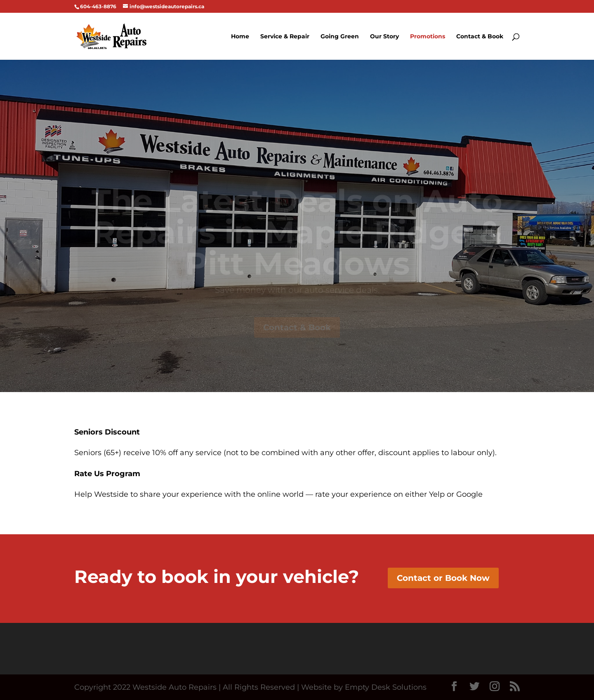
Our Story (384, 37)
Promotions (428, 37)
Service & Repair (285, 37)
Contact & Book (480, 37)
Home (240, 37)
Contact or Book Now (443, 578)
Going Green (340, 37)
